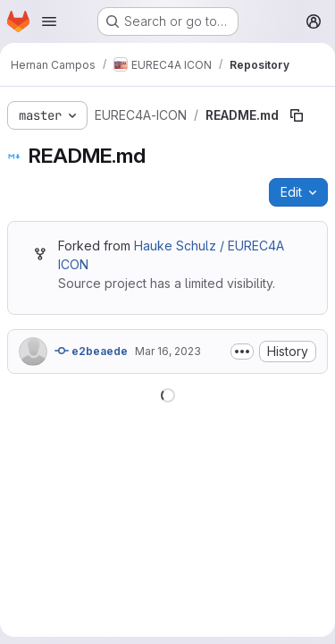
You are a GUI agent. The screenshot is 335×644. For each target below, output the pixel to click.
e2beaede (91, 351)
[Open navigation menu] (49, 21)
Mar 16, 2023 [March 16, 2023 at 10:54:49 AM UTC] (168, 351)
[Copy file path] (297, 115)
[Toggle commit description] (242, 352)
